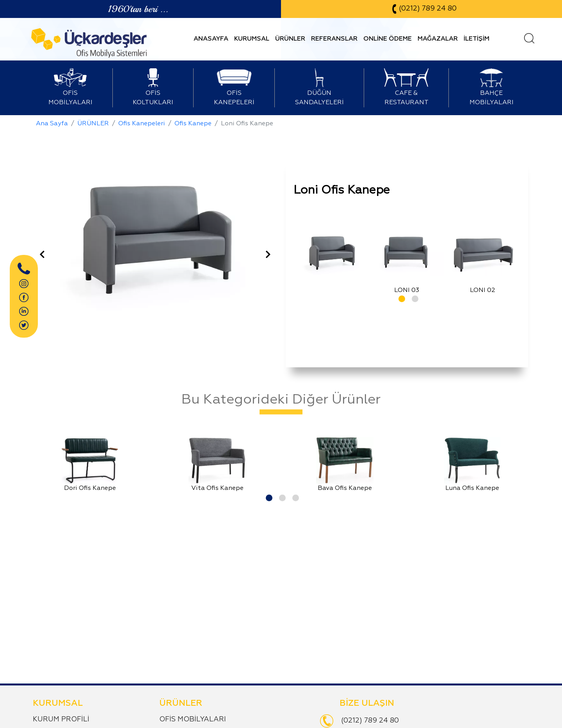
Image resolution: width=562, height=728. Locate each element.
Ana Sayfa (52, 124)
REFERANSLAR (334, 39)
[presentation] (42, 255)
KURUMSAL (252, 39)
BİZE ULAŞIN (367, 703)
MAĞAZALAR (438, 39)
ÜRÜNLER (290, 39)
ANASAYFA (211, 39)
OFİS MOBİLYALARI (193, 719)
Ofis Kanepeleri (142, 124)
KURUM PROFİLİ (61, 719)
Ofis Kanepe (193, 124)
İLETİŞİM (477, 39)
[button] (400, 297)
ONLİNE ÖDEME (388, 39)
